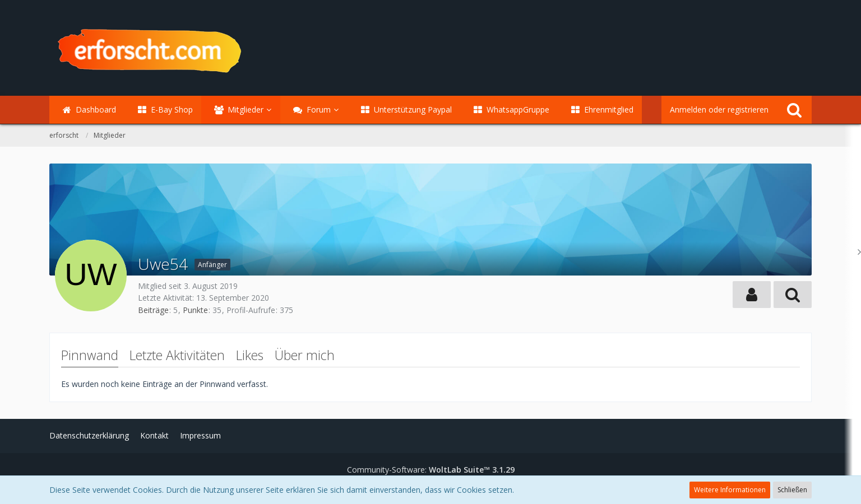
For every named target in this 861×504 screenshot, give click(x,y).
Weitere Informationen (730, 490)
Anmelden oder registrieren (719, 109)
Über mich (305, 355)
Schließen (792, 490)
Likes (250, 355)
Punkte (195, 310)
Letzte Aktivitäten (177, 355)
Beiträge (153, 310)
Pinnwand (90, 355)
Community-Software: (431, 470)
